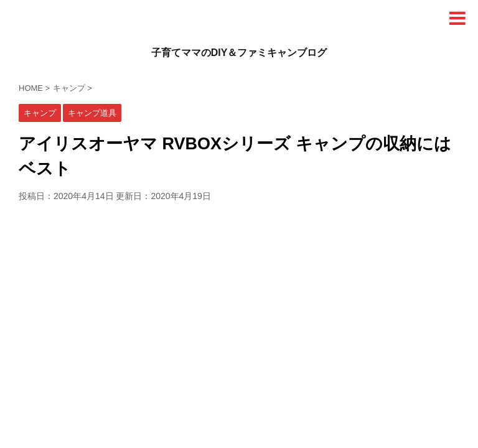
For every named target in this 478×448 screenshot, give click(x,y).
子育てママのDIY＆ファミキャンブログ (239, 53)
